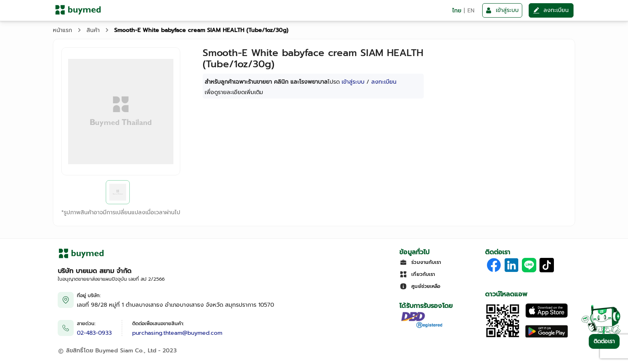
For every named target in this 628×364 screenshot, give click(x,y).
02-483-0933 (94, 333)
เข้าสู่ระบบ (353, 82)
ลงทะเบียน (384, 82)
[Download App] (503, 337)
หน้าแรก (62, 30)
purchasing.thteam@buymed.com (177, 333)
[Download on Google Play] (546, 337)
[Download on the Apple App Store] (546, 316)
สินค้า (93, 30)
